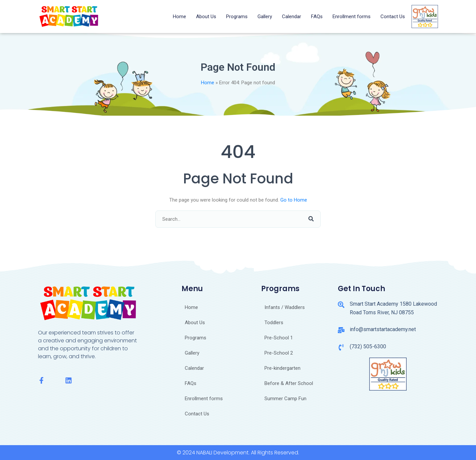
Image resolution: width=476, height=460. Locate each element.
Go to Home (294, 200)
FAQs (317, 17)
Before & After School (289, 383)
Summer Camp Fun (285, 399)
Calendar (292, 17)
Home (179, 17)
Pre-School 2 (279, 353)
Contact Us (393, 17)
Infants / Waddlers (285, 307)
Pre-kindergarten (282, 368)
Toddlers (274, 323)
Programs (237, 17)
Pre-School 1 (279, 338)
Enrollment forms (352, 17)
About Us (206, 17)
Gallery (265, 17)
